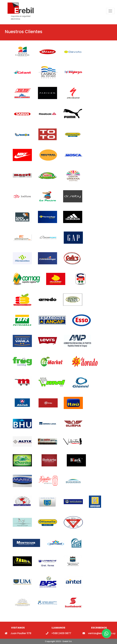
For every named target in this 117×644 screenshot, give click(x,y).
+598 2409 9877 (58, 633)
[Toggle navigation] (110, 11)
